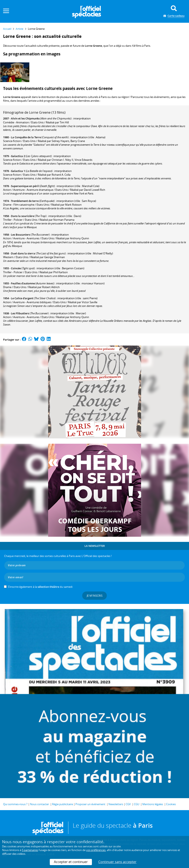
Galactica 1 (18, 171)
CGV (128, 804)
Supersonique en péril (25, 186)
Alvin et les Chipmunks (25, 118)
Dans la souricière (23, 216)
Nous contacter (39, 804)
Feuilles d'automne (23, 283)
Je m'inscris (95, 596)
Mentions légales (153, 804)
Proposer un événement (90, 804)
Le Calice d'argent (22, 298)
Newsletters (116, 804)
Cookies (171, 804)
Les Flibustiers (20, 313)
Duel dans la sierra (23, 253)
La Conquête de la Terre (26, 137)
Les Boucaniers (21, 235)
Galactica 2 (18, 156)
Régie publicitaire (62, 804)
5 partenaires (30, 850)
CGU (137, 804)
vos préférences (96, 850)
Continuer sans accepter (117, 862)
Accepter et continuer (71, 862)
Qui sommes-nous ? (15, 804)
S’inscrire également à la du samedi (40, 587)
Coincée (16, 268)
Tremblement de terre (25, 201)
